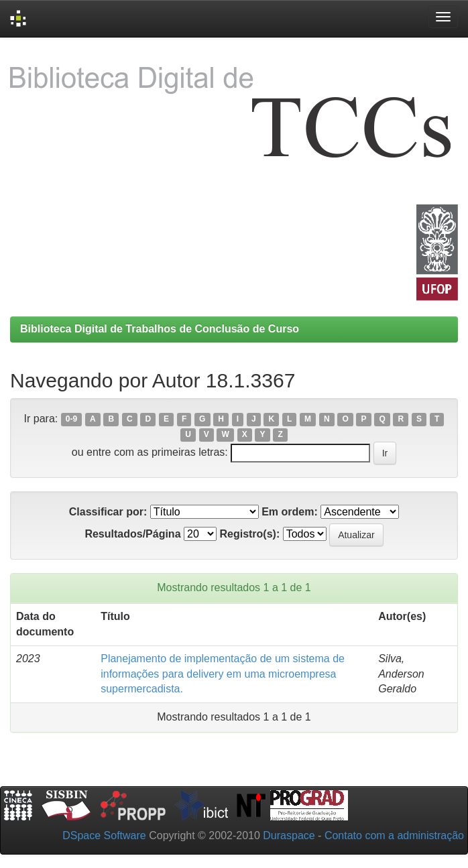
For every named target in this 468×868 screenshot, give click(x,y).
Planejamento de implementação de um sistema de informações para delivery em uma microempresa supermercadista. (223, 674)
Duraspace (289, 835)
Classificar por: (108, 512)
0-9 (71, 420)
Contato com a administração (394, 835)
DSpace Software (104, 835)
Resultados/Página (132, 534)
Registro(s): (249, 534)
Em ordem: (290, 512)
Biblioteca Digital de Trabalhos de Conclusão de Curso (160, 329)
